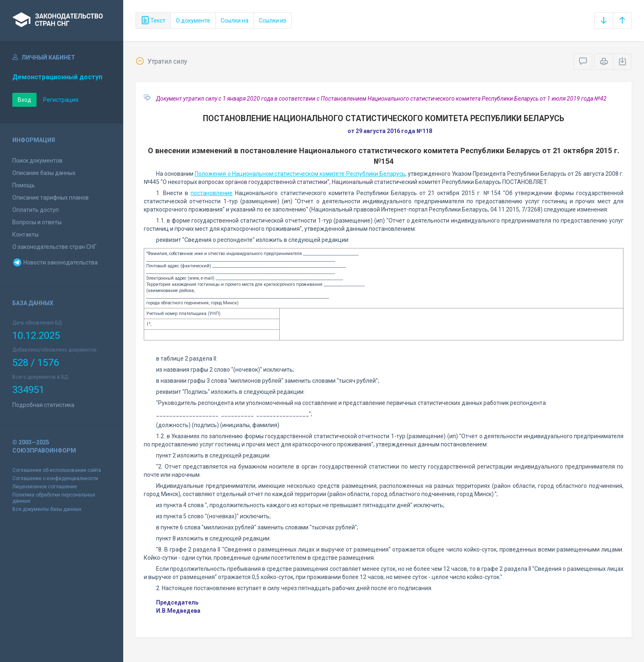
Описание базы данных (44, 173)
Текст (153, 21)
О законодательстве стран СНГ (54, 247)
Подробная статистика (43, 405)
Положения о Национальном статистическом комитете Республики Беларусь (300, 174)
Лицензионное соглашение (45, 487)
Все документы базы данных (47, 509)
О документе (193, 21)
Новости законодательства (55, 262)
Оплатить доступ (36, 210)
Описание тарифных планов (51, 198)
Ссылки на (235, 21)
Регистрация (61, 100)
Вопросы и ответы (37, 222)
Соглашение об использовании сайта (57, 470)
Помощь (24, 185)
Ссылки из (273, 21)
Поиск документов (37, 161)
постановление (212, 193)
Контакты (25, 234)
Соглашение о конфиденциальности (55, 478)
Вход (24, 100)
